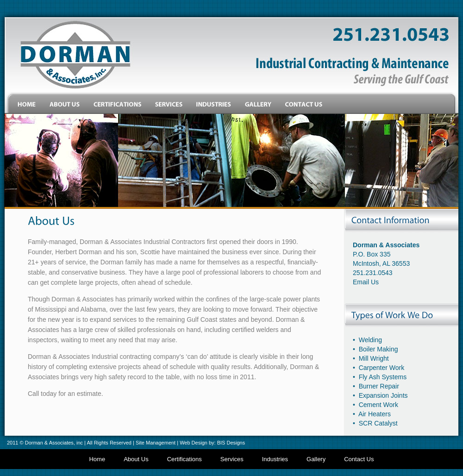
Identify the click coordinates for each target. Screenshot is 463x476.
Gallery (316, 459)
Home (97, 459)
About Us (136, 459)
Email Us (366, 282)
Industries (275, 459)
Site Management (156, 443)
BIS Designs (231, 443)
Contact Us (359, 459)
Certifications (185, 459)
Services (232, 459)
